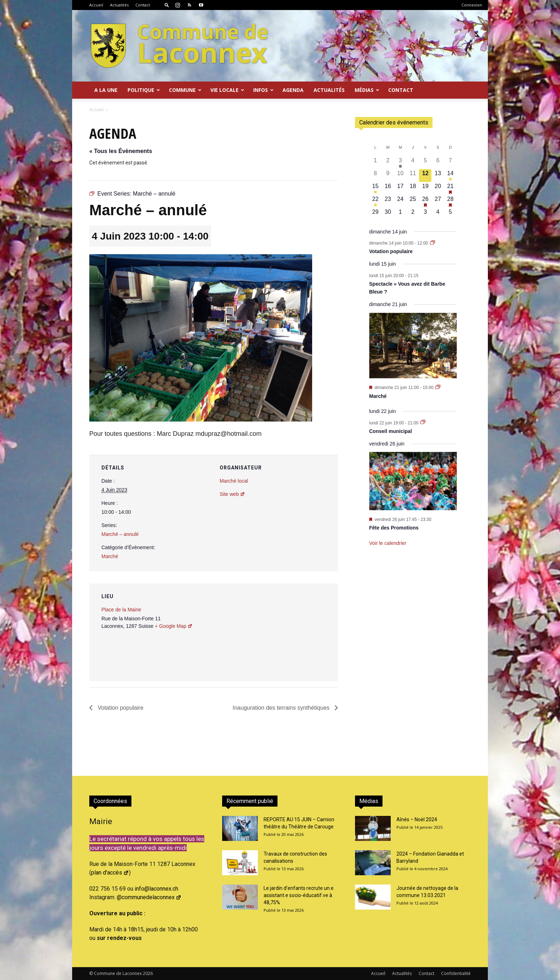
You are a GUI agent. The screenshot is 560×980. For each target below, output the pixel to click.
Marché (110, 556)
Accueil (96, 5)
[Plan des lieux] (294, 633)
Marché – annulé (120, 534)
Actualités (119, 5)
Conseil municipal (391, 431)
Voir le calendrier (388, 543)
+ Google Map (173, 626)
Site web (232, 494)
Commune (185, 90)
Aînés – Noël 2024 (417, 819)
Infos (263, 90)
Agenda (293, 90)
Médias (367, 90)
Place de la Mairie (121, 610)
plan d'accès (110, 873)
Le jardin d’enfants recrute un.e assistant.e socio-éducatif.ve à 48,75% (299, 895)
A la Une (106, 90)
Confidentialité (456, 973)
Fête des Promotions (394, 528)
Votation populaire (120, 708)
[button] (167, 5)
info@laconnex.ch (156, 889)
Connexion (472, 5)
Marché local (234, 481)
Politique (144, 90)
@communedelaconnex (149, 897)
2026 (148, 973)
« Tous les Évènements (121, 151)
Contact (143, 5)
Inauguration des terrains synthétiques (282, 708)
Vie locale (227, 90)
